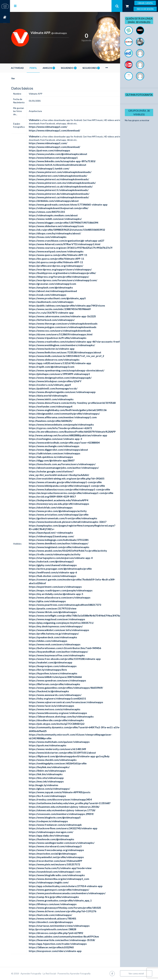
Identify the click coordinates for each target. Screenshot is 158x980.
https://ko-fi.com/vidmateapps (57, 796)
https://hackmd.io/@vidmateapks (59, 691)
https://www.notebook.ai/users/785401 (63, 918)
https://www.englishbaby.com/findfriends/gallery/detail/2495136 (78, 410)
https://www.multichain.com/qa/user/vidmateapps (69, 742)
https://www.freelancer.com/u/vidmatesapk (65, 825)
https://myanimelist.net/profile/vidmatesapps (66, 857)
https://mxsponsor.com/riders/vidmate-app (65, 951)
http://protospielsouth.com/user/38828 (62, 929)
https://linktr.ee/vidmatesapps (57, 771)
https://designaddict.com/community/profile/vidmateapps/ (74, 414)
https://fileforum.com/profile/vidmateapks (64, 684)
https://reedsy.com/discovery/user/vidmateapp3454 (70, 799)
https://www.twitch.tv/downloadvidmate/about (67, 165)
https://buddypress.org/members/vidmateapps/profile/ (72, 273)
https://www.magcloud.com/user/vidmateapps (67, 619)
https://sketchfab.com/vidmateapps (61, 507)
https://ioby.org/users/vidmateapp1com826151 (67, 698)
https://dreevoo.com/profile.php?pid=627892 (66, 933)
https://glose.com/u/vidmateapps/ (59, 789)
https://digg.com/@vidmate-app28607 (62, 460)
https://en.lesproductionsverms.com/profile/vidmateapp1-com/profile (81, 493)
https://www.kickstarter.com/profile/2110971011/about (72, 753)
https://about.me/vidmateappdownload (63, 291)
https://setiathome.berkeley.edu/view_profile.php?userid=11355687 (80, 803)
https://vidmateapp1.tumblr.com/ (59, 168)
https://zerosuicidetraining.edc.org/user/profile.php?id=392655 (77, 478)
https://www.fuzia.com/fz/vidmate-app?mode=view (70, 868)
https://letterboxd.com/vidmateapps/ (62, 320)
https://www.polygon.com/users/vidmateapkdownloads (73, 327)
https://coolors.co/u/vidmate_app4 (60, 385)
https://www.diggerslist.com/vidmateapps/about (68, 450)
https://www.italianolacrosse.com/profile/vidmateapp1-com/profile (79, 489)
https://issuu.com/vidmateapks (58, 237)
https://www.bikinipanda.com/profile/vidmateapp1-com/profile (77, 486)
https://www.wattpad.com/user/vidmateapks (66, 251)
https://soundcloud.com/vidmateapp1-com (65, 872)
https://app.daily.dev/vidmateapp (59, 835)
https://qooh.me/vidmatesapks (58, 745)
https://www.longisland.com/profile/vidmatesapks (69, 547)
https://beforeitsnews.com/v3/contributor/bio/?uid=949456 (75, 648)
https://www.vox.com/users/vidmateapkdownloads (70, 331)
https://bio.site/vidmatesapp (56, 778)
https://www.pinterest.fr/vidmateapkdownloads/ (69, 190)
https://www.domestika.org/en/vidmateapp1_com (69, 879)
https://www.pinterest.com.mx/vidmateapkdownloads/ (72, 183)
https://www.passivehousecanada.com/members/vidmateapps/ (77, 893)
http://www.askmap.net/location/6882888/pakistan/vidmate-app (78, 435)
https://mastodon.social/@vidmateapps (63, 853)
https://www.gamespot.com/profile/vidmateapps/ (69, 890)
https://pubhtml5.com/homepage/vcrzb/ (63, 388)
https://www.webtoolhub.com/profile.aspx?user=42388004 (74, 442)
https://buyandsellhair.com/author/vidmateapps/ (68, 652)
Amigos (59, 68)
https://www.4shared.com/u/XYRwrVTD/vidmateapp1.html (74, 244)
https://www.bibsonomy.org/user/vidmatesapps (68, 713)
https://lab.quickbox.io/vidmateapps (61, 457)
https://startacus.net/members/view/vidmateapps (69, 926)
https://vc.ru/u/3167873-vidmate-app (61, 313)
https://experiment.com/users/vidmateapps (65, 587)
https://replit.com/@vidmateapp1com (62, 367)
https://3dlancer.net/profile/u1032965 (61, 947)
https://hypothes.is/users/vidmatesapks (63, 673)
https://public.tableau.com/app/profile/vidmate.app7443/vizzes (77, 305)
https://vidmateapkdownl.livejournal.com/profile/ (69, 208)
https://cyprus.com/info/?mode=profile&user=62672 (70, 428)
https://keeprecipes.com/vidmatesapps (63, 666)
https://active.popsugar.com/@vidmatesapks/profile (70, 569)
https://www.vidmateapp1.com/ (58, 127)
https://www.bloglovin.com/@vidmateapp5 (65, 817)
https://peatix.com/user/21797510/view (63, 608)
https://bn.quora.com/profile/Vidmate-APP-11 (66, 259)
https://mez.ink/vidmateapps (56, 781)
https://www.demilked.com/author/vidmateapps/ (69, 543)
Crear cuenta (145, 3)
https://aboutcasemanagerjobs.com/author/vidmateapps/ (74, 468)
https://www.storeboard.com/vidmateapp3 (65, 846)
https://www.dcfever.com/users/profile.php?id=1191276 (72, 911)
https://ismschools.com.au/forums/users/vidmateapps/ (72, 464)
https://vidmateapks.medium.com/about (63, 215)
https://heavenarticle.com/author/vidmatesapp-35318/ (72, 940)
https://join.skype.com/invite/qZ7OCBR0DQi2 (67, 724)
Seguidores (101, 68)
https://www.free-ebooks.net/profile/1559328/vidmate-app (75, 659)
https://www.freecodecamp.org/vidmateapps (66, 850)
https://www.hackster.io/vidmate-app (62, 349)
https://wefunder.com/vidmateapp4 (60, 406)
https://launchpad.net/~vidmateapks (61, 533)
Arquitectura (45, 111)
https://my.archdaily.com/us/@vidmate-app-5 (66, 594)
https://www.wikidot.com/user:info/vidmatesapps (69, 630)
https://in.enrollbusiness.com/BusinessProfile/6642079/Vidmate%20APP (82, 432)
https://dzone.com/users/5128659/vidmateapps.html (71, 334)
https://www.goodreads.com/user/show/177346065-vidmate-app (78, 204)
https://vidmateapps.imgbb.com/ (59, 882)
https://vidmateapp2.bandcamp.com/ (61, 536)
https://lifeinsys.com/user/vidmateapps (63, 904)
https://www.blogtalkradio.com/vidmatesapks (67, 875)
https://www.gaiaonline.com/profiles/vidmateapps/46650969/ (76, 688)
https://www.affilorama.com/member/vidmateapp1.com (73, 417)
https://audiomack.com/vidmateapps (61, 302)
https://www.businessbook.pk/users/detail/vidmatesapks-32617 (78, 522)
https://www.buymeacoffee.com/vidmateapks (67, 655)
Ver (23, 78)
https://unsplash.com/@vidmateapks (61, 287)
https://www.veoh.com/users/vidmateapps (65, 644)
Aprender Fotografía (90, 973)
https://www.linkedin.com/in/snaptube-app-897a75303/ (72, 161)
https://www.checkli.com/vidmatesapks (63, 760)
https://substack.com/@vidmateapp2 (61, 561)
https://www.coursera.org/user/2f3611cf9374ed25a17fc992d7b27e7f (81, 248)
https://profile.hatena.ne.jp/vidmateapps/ (64, 633)
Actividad (27, 68)
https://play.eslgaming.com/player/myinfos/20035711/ (71, 623)
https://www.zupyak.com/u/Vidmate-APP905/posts (70, 792)
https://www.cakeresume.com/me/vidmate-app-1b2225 (72, 316)
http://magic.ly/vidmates (53, 785)
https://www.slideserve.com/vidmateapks (64, 360)
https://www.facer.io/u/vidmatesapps (61, 706)
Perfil (43, 68)
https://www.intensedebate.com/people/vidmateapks (71, 424)
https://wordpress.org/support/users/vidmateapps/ (70, 269)
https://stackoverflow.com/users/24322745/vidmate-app (73, 828)
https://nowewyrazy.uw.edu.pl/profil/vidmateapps (69, 504)
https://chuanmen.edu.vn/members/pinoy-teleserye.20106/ (74, 807)
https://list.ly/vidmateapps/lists (58, 670)
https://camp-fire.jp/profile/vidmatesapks (64, 897)
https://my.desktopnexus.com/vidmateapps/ (66, 626)
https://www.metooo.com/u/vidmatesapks (65, 709)
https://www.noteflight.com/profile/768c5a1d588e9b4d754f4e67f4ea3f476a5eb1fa (89, 615)
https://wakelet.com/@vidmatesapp (60, 662)
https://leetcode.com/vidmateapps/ (60, 915)
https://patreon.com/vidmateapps (59, 150)
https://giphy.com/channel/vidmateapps (63, 565)
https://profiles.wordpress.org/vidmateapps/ (66, 266)
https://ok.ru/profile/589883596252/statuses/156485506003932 (77, 230)
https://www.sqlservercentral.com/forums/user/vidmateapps (76, 702)
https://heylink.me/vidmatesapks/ (59, 767)
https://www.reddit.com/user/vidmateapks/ (65, 219)
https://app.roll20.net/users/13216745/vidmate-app (70, 363)
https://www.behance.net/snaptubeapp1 (63, 158)
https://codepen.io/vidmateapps (58, 821)
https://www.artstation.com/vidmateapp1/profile (69, 514)
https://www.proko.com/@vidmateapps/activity (68, 511)
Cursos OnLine (5, 17)
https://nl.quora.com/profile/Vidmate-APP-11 (66, 262)
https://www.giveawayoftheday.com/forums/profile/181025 (75, 908)
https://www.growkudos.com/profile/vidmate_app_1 (70, 900)
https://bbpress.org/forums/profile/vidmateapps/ (69, 277)
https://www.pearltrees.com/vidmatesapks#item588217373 (75, 605)
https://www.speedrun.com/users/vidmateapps (67, 680)
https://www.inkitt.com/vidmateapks (61, 399)
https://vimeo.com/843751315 (57, 212)
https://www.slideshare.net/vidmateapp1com (66, 226)
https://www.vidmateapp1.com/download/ (64, 130)
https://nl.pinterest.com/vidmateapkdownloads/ (68, 176)
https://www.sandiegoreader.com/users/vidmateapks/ (72, 843)
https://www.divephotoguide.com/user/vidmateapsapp (72, 392)
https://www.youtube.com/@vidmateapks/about (68, 154)
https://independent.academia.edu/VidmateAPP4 (68, 500)
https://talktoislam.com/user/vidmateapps (65, 453)
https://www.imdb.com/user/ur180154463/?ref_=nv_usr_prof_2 (76, 356)
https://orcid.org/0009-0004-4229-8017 (62, 496)
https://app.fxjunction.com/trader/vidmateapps (68, 944)
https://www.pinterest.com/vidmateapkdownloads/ (70, 172)
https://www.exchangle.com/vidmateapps (64, 446)
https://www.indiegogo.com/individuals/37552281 (69, 540)
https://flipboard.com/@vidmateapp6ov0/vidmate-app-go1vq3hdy (79, 756)
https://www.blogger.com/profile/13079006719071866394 (73, 222)
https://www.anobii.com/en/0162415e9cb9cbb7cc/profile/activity (78, 551)
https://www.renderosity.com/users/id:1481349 (67, 749)
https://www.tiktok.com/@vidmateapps (63, 612)
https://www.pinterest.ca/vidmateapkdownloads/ (69, 197)
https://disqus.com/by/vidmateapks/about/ (65, 233)
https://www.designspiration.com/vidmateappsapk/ (70, 378)
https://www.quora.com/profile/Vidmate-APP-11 (68, 255)
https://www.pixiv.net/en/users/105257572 (64, 864)
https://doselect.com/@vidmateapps (61, 922)
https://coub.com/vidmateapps (58, 295)
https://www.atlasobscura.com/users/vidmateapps (70, 597)
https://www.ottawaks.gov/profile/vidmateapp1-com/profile (75, 482)
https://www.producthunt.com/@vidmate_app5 (67, 298)
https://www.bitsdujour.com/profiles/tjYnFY (65, 381)
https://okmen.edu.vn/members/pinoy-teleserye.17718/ (72, 810)
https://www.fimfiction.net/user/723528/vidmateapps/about (75, 352)
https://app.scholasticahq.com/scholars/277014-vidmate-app (76, 886)
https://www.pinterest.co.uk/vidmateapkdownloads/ (71, 186)
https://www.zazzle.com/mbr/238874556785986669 (70, 309)
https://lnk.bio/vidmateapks (56, 774)
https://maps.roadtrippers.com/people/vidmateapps (71, 590)
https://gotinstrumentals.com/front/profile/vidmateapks (73, 518)
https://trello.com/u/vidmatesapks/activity (65, 554)
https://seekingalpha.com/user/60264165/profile (68, 763)
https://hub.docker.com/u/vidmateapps (63, 576)
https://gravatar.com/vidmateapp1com (62, 284)
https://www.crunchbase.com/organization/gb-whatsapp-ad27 (76, 241)
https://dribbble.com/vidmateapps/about (64, 201)
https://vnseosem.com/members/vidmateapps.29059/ (71, 814)
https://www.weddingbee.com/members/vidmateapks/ (72, 345)
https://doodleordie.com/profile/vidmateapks (66, 720)
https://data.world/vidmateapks (58, 395)
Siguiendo (79, 68)
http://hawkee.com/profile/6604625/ (61, 421)
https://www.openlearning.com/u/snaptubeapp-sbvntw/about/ (77, 370)
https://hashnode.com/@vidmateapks (61, 839)
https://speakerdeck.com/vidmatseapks (63, 637)
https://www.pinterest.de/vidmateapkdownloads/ (69, 194)
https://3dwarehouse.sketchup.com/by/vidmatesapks (71, 716)
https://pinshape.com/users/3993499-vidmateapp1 (69, 374)
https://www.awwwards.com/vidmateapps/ (65, 695)
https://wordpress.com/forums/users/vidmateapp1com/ (73, 280)
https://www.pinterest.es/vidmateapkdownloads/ (69, 179)
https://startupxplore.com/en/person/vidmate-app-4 (71, 558)
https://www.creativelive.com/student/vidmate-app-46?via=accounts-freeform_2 (88, 342)
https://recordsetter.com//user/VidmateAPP (65, 861)
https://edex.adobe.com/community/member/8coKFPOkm (74, 936)
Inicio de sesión (145, 9)
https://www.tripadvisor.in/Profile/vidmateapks (68, 338)
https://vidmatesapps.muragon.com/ (61, 832)
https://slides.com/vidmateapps (58, 641)
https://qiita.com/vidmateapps (57, 601)
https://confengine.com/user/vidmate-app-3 (65, 439)
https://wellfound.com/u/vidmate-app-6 (63, 572)
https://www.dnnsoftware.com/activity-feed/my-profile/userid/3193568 (82, 403)
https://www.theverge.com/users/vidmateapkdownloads (73, 323)
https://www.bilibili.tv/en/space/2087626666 (65, 677)
